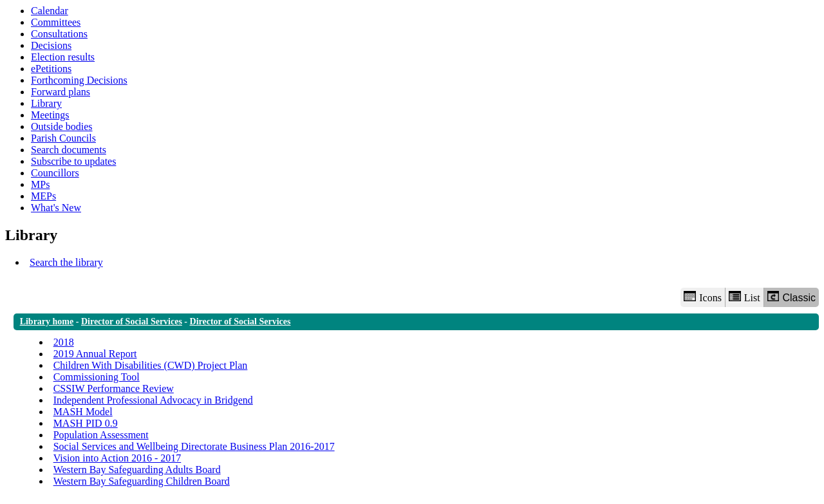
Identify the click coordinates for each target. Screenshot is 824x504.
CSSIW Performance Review (114, 388)
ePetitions (51, 69)
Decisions (51, 45)
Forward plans (61, 92)
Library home (47, 322)
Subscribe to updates (73, 161)
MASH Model (83, 412)
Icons (702, 297)
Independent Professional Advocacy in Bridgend (153, 400)
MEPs (43, 196)
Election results (63, 57)
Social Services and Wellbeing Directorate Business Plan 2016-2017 (194, 446)
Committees (56, 22)
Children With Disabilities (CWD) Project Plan (151, 365)
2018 (64, 342)
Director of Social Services (132, 322)
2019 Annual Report (95, 354)
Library (46, 103)
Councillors (55, 173)
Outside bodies (62, 126)
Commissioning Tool (97, 377)
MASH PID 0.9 (86, 423)
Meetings (50, 115)
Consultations (59, 34)
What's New (56, 208)
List (744, 297)
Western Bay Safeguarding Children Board (142, 481)
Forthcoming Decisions (79, 80)
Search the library (66, 262)
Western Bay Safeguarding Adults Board (137, 470)
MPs (40, 184)
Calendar (50, 11)
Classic (791, 297)
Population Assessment (101, 435)
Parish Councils (63, 138)
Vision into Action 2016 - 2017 (117, 458)
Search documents (69, 150)
